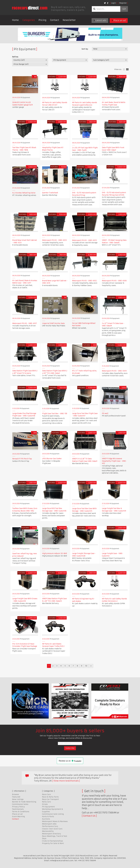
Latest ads (100, 20)
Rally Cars (46, 802)
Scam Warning (18, 816)
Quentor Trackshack (50, 193)
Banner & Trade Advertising (24, 802)
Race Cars (46, 794)
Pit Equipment (48, 807)
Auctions (46, 819)
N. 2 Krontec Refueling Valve (24, 193)
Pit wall (105, 413)
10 (86, 666)
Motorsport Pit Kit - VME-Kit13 (54, 240)
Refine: (15, 57)
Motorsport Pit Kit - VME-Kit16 (114, 281)
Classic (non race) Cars (52, 829)
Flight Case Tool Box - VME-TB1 (55, 414)
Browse (15, 794)
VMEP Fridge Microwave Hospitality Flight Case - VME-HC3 (114, 461)
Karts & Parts (48, 816)
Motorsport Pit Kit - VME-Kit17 (25, 323)
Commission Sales (20, 804)
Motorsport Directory (51, 834)
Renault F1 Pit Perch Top (22, 459)
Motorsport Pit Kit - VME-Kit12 (84, 281)
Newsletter (69, 20)
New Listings (18, 799)
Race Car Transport (50, 799)
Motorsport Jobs (49, 824)
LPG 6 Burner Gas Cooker (52, 459)
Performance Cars (50, 826)
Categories (29, 20)
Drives (45, 804)
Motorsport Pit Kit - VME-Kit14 (114, 371)
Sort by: (85, 49)
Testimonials (18, 809)
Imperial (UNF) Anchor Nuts (53, 323)
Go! (124, 9)
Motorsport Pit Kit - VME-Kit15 (84, 240)
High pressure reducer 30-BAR (55, 553)
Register (123, 3)
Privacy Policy (18, 807)
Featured (16, 797)
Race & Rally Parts (50, 797)
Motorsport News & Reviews (55, 821)
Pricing (42, 20)
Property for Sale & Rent (53, 843)
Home (15, 20)
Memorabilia (48, 831)
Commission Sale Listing (53, 814)
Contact (55, 20)
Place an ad (119, 20)
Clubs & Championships (52, 841)
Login (114, 3)
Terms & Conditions (21, 812)
